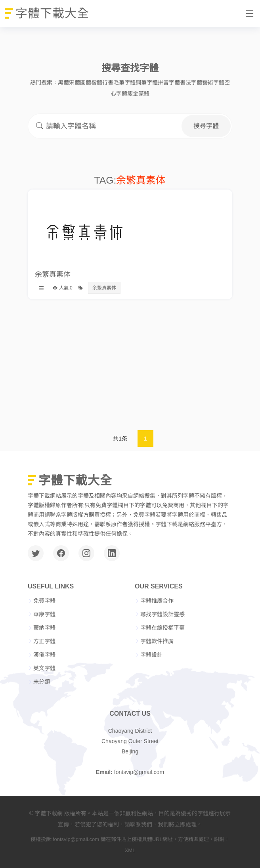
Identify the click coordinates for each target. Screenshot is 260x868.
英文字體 (44, 668)
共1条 (120, 439)
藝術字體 (213, 82)
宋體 (75, 82)
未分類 (42, 682)
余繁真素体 (53, 274)
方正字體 (44, 641)
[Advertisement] (130, 367)
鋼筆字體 (147, 82)
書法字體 (191, 82)
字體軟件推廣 (157, 641)
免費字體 (44, 601)
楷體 (97, 82)
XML (130, 850)
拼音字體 (169, 82)
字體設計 (151, 655)
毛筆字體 (124, 82)
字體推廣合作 (157, 601)
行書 (108, 82)
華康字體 (44, 614)
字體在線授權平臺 (162, 628)
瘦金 (133, 94)
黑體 (63, 82)
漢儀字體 (44, 655)
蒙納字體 (44, 628)
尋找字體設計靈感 (162, 614)
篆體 (144, 94)
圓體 (86, 82)
